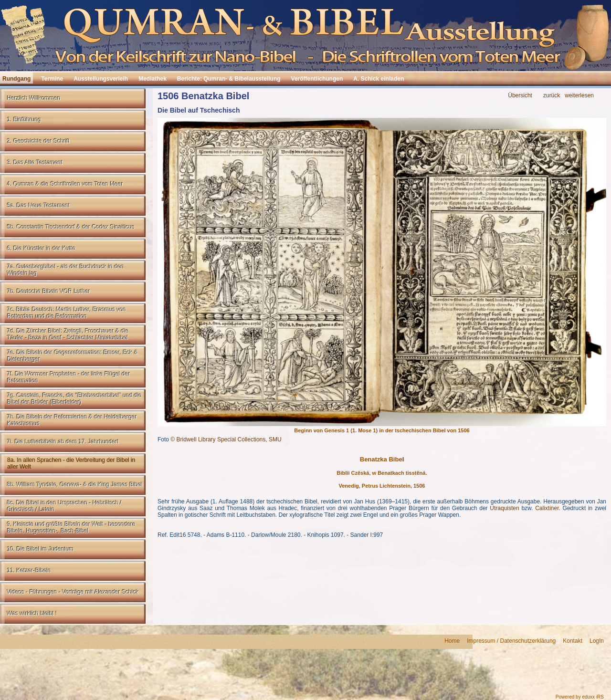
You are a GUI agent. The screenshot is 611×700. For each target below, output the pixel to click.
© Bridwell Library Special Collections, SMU (226, 439)
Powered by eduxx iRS (580, 697)
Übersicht (520, 96)
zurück (552, 96)
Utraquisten (504, 508)
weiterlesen (579, 96)
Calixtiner (547, 508)
